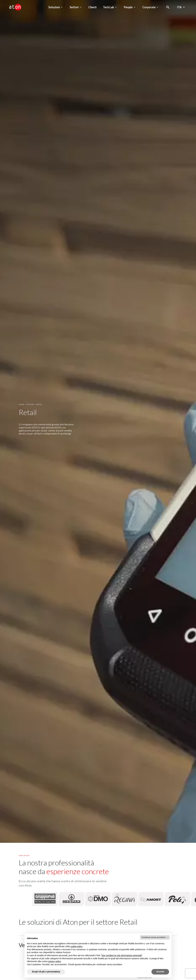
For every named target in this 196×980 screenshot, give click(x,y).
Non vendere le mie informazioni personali (122, 955)
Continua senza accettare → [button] (155, 937)
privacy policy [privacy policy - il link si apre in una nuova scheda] (55, 961)
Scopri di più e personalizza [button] (46, 972)
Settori (30, 404)
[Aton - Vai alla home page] (15, 7)
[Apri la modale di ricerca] (168, 7)
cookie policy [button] (76, 946)
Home (22, 404)
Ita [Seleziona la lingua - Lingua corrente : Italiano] (181, 7)
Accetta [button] (160, 972)
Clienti (92, 7)
